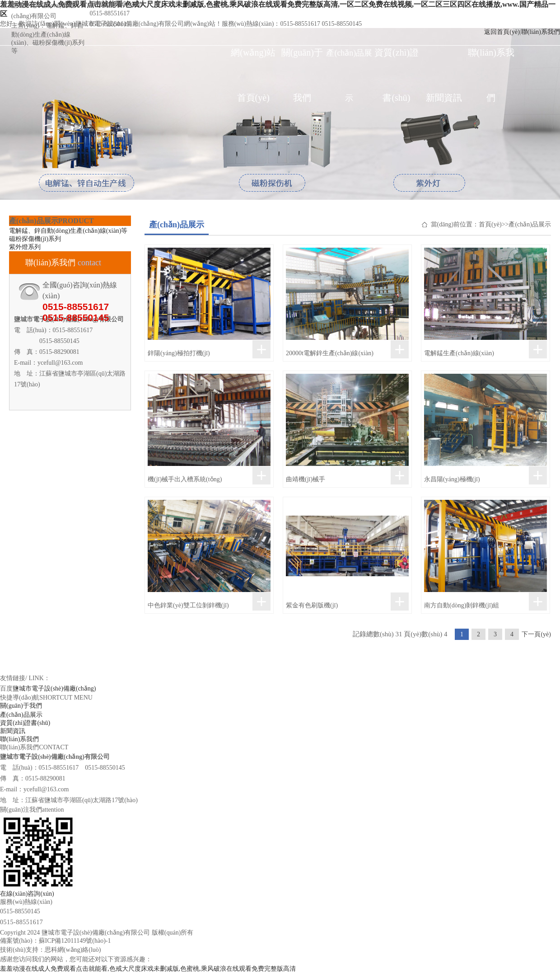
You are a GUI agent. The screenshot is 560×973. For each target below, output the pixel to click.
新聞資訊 (444, 98)
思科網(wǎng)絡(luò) (73, 950)
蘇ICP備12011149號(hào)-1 (75, 941)
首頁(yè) (490, 224)
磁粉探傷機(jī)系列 (35, 239)
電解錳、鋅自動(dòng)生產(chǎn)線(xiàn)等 (68, 231)
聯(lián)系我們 (491, 61)
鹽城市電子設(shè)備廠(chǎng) (54, 689)
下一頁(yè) (536, 634)
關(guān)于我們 (302, 61)
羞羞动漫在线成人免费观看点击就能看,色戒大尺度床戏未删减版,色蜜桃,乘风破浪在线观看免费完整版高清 (148, 969)
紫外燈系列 (25, 247)
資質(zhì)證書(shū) (397, 61)
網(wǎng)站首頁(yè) (253, 61)
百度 (6, 689)
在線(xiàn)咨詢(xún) (27, 894)
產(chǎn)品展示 (349, 62)
